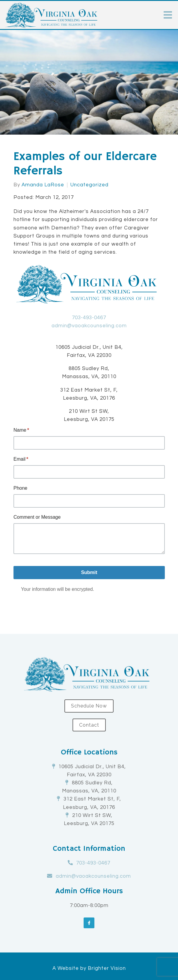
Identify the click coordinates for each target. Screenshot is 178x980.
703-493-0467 (89, 318)
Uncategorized (89, 185)
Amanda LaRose (43, 185)
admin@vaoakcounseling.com (89, 326)
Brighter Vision (107, 968)
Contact (89, 725)
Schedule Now (89, 706)
